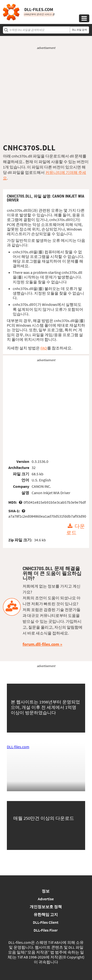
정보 (46, 891)
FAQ (44, 348)
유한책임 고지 (46, 914)
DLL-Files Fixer (46, 930)
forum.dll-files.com (41, 644)
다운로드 (76, 529)
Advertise (46, 899)
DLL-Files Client (46, 922)
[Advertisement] (46, 96)
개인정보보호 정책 (46, 907)
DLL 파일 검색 (79, 30)
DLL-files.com (18, 747)
